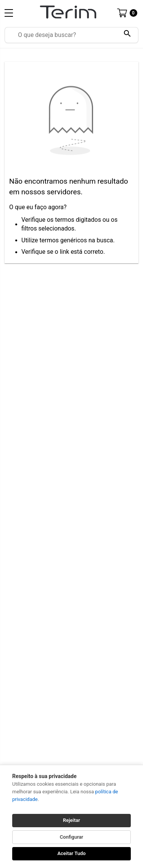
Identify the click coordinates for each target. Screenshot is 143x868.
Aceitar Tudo (71, 853)
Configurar (71, 837)
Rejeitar (71, 820)
